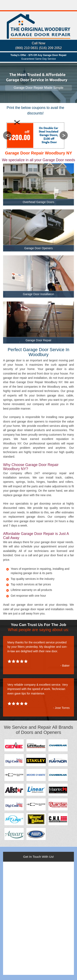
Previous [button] (7, 135)
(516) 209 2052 (50, 48)
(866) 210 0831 (27, 48)
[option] (35, 135)
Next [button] (64, 135)
